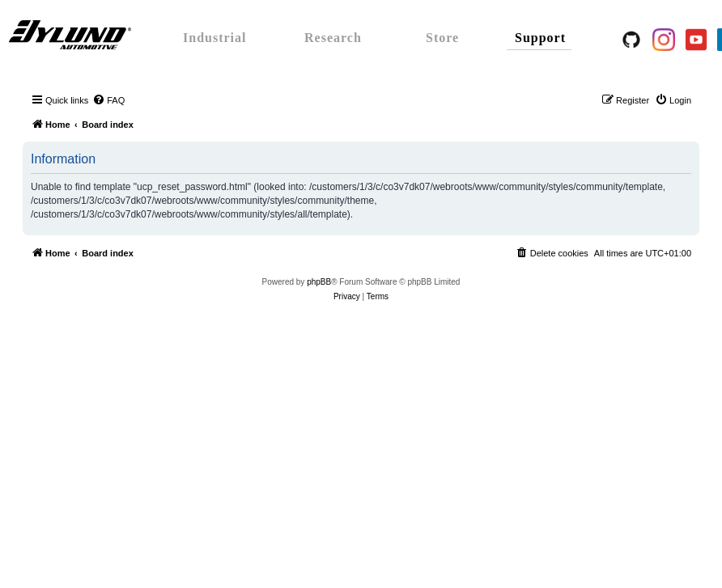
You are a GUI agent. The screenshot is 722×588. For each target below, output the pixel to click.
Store (442, 38)
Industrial (214, 38)
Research (333, 38)
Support (540, 38)
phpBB (319, 282)
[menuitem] (108, 100)
